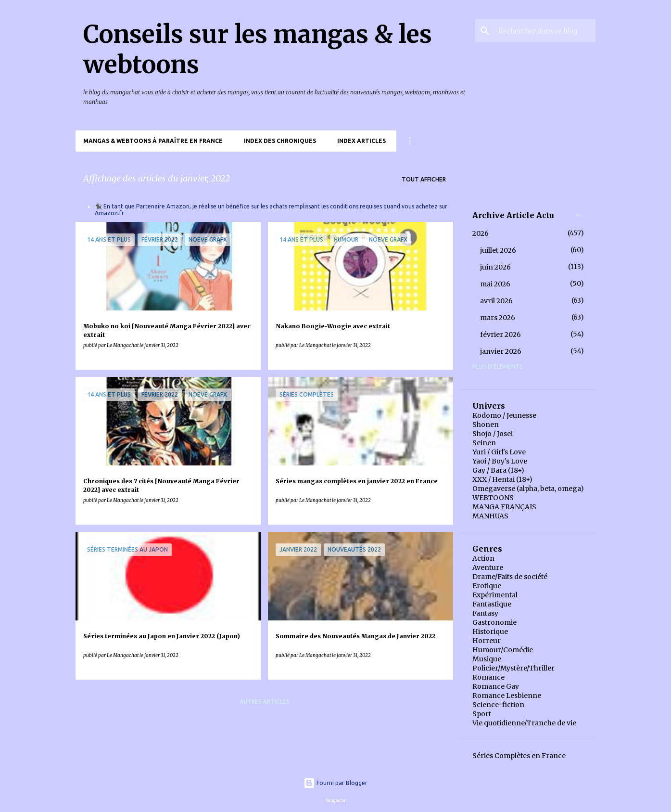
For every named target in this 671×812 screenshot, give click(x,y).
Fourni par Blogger (335, 783)
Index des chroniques (280, 141)
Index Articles (361, 141)
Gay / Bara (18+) (498, 470)
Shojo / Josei (493, 434)
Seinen (484, 443)
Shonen (486, 425)
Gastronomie (494, 622)
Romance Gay (496, 686)
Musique (487, 659)
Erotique (487, 586)
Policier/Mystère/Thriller (513, 668)
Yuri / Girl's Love (499, 452)
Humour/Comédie (503, 650)
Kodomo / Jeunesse (504, 415)
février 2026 (500, 335)
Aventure (488, 567)
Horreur (487, 641)
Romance (488, 677)
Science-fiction (498, 705)
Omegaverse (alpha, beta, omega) (528, 489)
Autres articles (265, 702)
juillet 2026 (498, 250)
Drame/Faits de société (510, 577)
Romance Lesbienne (507, 696)
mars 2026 (498, 318)
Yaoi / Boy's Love (500, 461)
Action (483, 558)
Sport (482, 714)
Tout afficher (424, 179)
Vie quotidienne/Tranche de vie (524, 723)
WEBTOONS (493, 498)
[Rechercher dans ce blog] (545, 31)
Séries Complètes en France (519, 756)
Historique (490, 632)
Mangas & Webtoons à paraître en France (153, 141)
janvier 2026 (501, 351)
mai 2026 (495, 284)
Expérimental (495, 595)
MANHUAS (490, 516)
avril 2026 (496, 301)
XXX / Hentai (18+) (502, 479)
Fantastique (492, 604)
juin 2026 (495, 267)
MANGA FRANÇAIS (504, 507)
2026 (481, 233)
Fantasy (485, 613)
